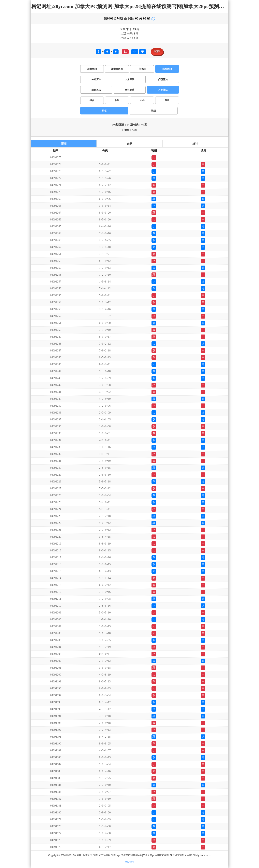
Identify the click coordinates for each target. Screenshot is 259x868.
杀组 (117, 100)
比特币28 (167, 69)
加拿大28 (92, 69)
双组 (153, 111)
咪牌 (157, 52)
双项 (104, 111)
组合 (92, 100)
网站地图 (130, 862)
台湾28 (142, 69)
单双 (167, 100)
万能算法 (163, 90)
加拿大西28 (117, 69)
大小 (142, 100)
